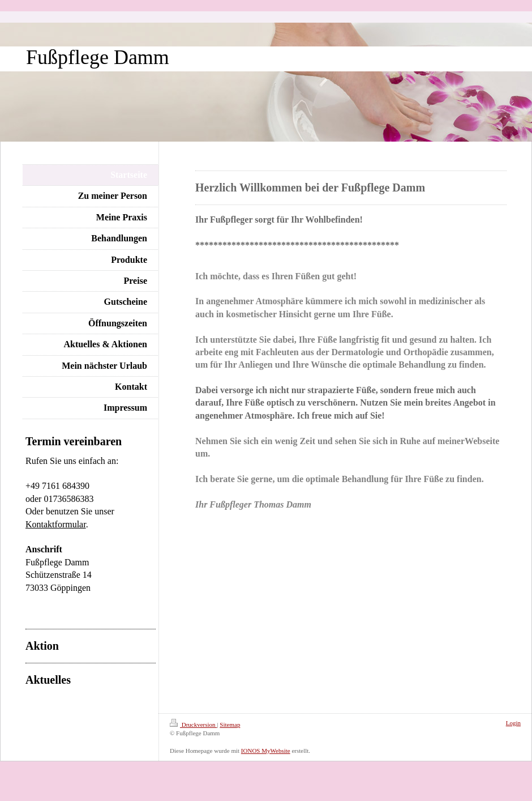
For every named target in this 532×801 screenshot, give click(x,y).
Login (513, 723)
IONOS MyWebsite (266, 751)
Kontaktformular (56, 524)
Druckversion (193, 725)
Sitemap (230, 725)
